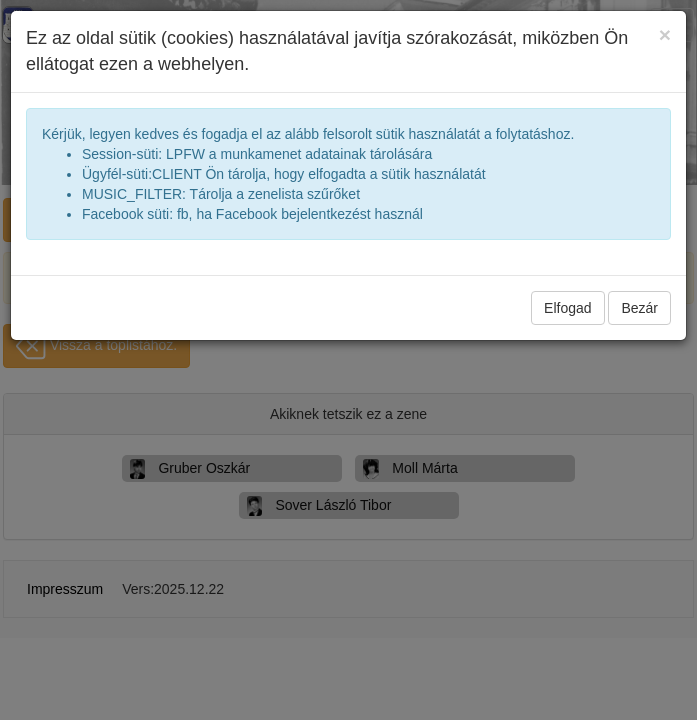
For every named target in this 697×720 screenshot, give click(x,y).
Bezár (639, 308)
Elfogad (567, 308)
